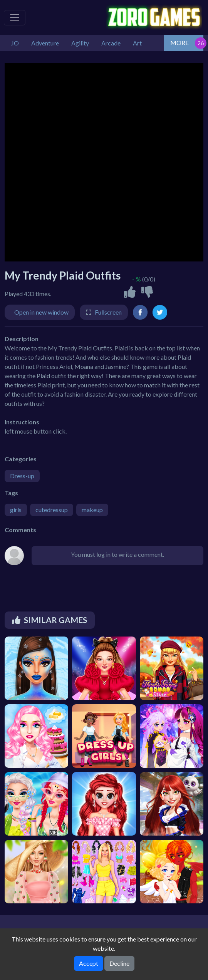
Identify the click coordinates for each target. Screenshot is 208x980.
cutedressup (52, 510)
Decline (119, 963)
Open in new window (41, 312)
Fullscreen (108, 312)
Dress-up (22, 476)
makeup (92, 510)
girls (16, 510)
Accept (89, 963)
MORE (179, 43)
